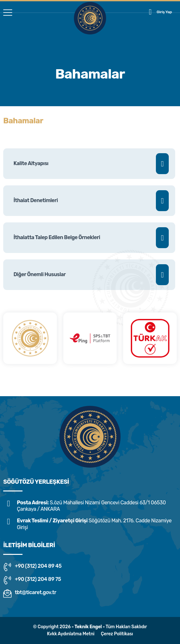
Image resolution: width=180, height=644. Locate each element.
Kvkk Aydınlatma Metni (71, 634)
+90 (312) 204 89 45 (32, 567)
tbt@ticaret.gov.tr (30, 593)
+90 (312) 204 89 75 (32, 580)
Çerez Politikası (117, 634)
